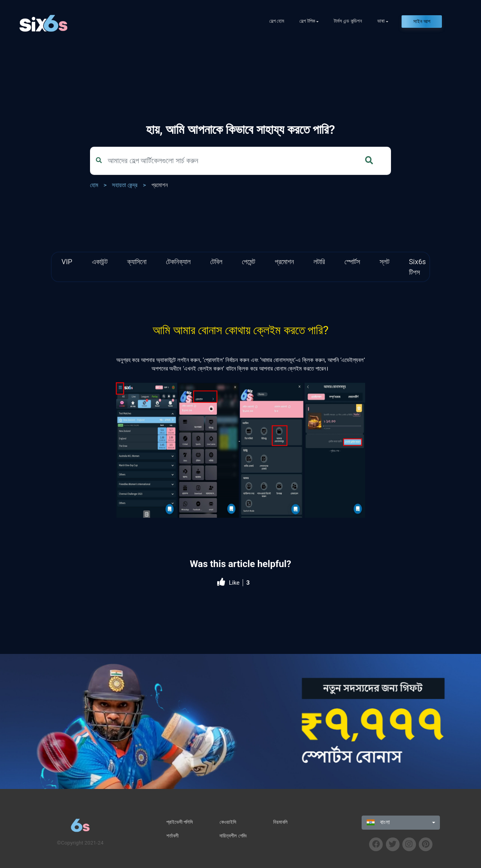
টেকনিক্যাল (178, 262)
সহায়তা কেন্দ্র (125, 185)
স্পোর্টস (352, 262)
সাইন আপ (422, 21)
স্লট (385, 262)
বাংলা (378, 822)
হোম (94, 185)
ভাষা (381, 21)
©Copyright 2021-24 (80, 843)
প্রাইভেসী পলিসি (180, 822)
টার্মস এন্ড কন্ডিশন (348, 21)
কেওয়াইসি (228, 822)
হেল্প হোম (277, 21)
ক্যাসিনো (137, 262)
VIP (67, 262)
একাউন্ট (100, 262)
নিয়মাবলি (280, 822)
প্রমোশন (160, 185)
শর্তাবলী (172, 836)
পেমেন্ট (249, 262)
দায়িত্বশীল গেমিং (233, 836)
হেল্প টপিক (307, 21)
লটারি (319, 262)
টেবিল (216, 262)
